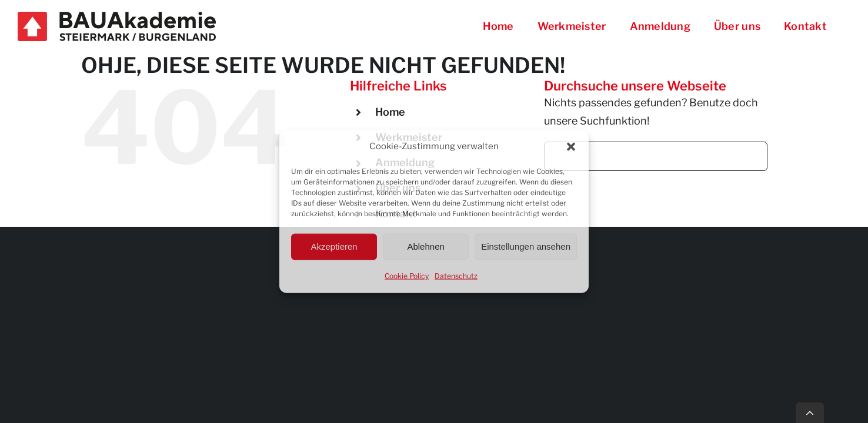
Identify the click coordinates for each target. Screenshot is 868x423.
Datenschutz (456, 275)
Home (390, 112)
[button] (571, 147)
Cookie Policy (407, 275)
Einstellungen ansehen (526, 246)
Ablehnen (425, 246)
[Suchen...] (656, 156)
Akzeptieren (334, 246)
